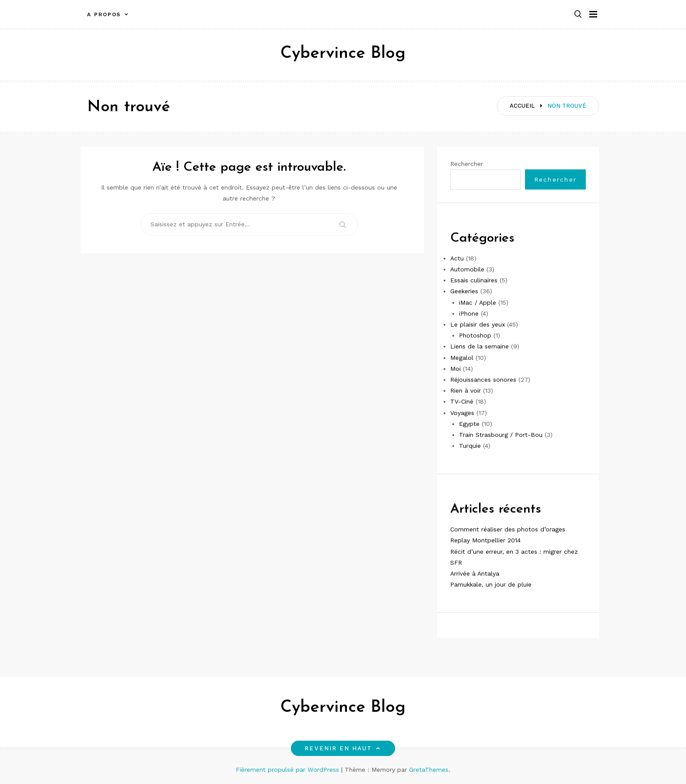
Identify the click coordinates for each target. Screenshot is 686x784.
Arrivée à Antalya (475, 573)
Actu (457, 258)
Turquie (470, 446)
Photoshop (475, 335)
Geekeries (464, 291)
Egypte (469, 424)
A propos (104, 14)
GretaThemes (429, 770)
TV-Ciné (462, 401)
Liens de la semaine (479, 346)
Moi (455, 369)
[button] (578, 15)
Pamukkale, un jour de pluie (491, 584)
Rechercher (467, 164)
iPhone (469, 313)
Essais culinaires (474, 280)
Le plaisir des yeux (478, 324)
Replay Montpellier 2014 (485, 540)
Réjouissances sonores (483, 380)
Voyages (462, 413)
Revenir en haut (343, 748)
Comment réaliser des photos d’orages (508, 529)
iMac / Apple (478, 302)
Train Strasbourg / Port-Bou (501, 435)
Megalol (462, 358)
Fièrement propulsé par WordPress (289, 770)
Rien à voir (465, 390)
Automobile (467, 269)
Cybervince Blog (343, 54)
